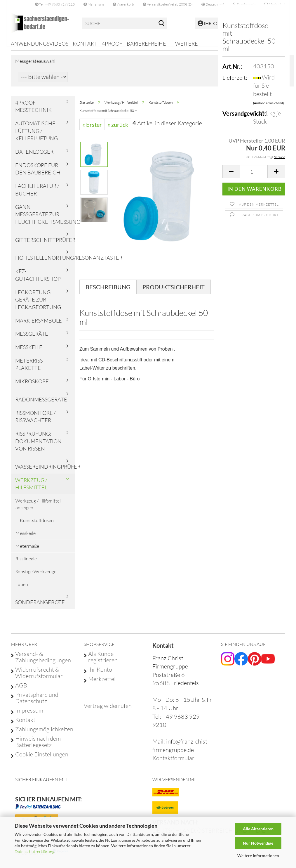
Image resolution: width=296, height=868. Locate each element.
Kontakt (85, 44)
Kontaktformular (173, 762)
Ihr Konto (100, 674)
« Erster (92, 129)
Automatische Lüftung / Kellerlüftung (36, 135)
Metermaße (27, 550)
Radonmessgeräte (41, 403)
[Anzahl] (254, 172)
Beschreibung (108, 291)
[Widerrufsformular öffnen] (108, 710)
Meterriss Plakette (29, 368)
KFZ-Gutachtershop (38, 279)
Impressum (29, 715)
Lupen (22, 588)
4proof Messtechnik (33, 110)
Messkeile (29, 351)
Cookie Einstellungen (42, 758)
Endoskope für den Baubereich (38, 173)
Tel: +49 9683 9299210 (55, 4)
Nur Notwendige (258, 843)
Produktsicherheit (174, 291)
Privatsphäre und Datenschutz (37, 702)
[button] (213, 4)
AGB (21, 689)
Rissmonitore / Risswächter (35, 420)
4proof (112, 44)
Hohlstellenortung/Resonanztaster (45, 262)
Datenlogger (34, 156)
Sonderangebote (40, 606)
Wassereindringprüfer (45, 471)
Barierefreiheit (149, 44)
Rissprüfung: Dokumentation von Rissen (38, 445)
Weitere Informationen (258, 856)
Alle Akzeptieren (258, 829)
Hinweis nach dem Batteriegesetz (38, 746)
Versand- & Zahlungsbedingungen (43, 661)
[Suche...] (162, 24)
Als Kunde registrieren (103, 661)
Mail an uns (94, 4)
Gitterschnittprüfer (45, 244)
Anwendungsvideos (40, 44)
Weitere (187, 44)
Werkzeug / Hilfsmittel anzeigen (38, 508)
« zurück (118, 129)
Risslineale (26, 563)
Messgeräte (32, 338)
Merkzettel (102, 683)
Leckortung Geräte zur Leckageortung (38, 303)
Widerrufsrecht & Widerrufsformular (39, 677)
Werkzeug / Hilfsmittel (31, 488)
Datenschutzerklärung (34, 851)
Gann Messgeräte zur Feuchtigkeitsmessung (45, 218)
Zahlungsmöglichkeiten (44, 733)
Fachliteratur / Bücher (37, 194)
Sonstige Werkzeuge (36, 576)
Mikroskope (32, 385)
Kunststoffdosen (37, 524)
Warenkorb (123, 4)
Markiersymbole (39, 324)
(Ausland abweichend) (268, 103)
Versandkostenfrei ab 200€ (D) (168, 4)
